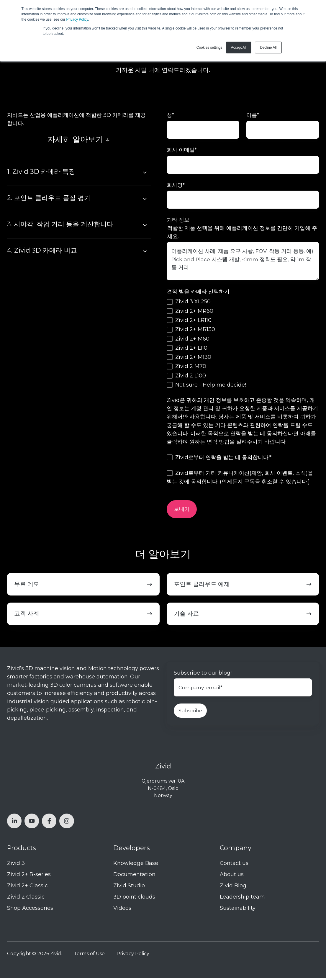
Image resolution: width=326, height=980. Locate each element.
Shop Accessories (30, 910)
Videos (122, 910)
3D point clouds (134, 899)
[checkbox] (243, 345)
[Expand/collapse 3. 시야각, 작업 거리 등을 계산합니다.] (145, 225)
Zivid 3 (16, 865)
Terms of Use (89, 955)
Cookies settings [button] (209, 48)
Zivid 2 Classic (26, 899)
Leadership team (242, 899)
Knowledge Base (136, 865)
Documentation (134, 876)
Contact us (234, 865)
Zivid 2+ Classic (27, 887)
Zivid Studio (129, 887)
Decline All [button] (268, 48)
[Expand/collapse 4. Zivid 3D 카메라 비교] (145, 251)
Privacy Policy (77, 19)
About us (232, 876)
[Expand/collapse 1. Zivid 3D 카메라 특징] (145, 173)
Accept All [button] (239, 48)
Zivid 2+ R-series (29, 876)
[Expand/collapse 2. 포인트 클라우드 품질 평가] (145, 199)
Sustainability (238, 910)
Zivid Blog (233, 887)
